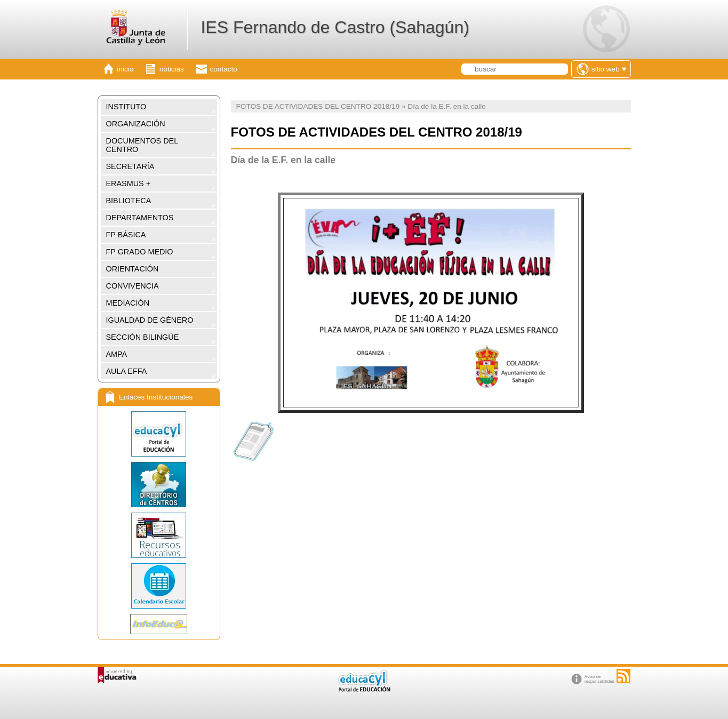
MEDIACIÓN (128, 303)
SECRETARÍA (130, 166)
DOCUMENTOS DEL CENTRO (142, 145)
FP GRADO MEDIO (140, 252)
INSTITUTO (126, 107)
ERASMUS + (129, 183)
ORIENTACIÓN (133, 269)
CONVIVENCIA (133, 286)
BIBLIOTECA (129, 201)
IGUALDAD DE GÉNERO (150, 320)
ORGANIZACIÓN (136, 124)
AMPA (117, 354)
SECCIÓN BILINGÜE (143, 337)
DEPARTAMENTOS (140, 218)
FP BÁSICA (126, 235)
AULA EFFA (127, 371)
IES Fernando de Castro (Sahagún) (335, 27)
